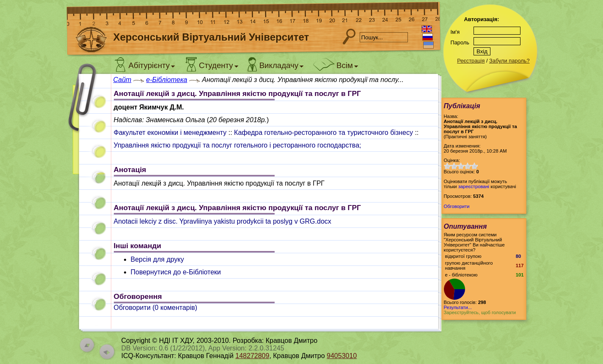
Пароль (460, 42)
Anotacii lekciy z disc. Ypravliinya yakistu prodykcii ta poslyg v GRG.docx (223, 221)
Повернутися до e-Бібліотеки (176, 272)
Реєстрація (471, 61)
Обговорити (457, 206)
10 (474, 166)
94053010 (342, 356)
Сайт (123, 80)
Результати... (458, 307)
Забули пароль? (509, 61)
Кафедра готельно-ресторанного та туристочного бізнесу (324, 133)
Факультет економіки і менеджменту (170, 133)
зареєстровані (474, 186)
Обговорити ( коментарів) (156, 308)
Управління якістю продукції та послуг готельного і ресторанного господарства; (238, 145)
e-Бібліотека (167, 80)
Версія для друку (157, 259)
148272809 (252, 356)
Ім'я (455, 32)
